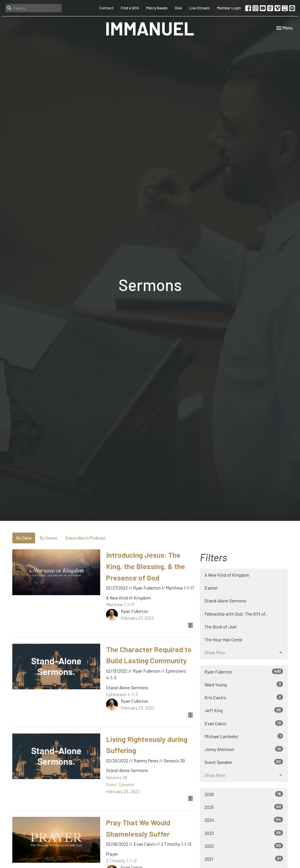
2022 (244, 846)
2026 (244, 794)
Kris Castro (244, 697)
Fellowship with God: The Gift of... (236, 614)
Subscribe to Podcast (86, 538)
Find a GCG (130, 8)
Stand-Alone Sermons (225, 601)
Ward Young (244, 684)
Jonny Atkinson (244, 749)
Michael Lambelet (244, 736)
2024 (244, 820)
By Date (24, 538)
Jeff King (244, 710)
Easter (211, 588)
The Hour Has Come (223, 640)
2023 (244, 833)
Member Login (229, 8)
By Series (48, 538)
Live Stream (200, 8)
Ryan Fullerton (244, 671)
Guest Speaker (244, 762)
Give (178, 8)
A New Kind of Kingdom (227, 575)
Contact (106, 8)
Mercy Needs (157, 8)
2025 (244, 807)
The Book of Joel (220, 627)
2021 (244, 859)
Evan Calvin (244, 723)
